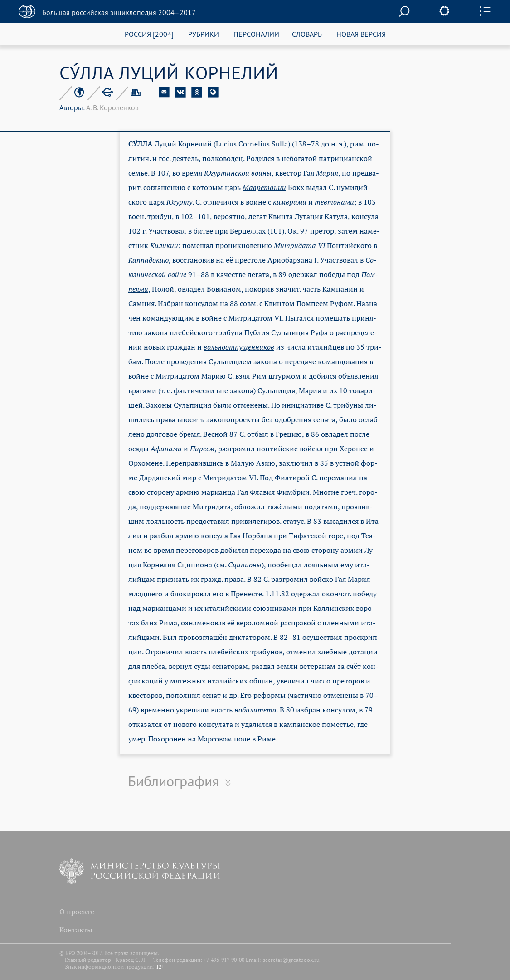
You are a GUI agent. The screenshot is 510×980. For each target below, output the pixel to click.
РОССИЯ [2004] (149, 34)
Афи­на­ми (166, 449)
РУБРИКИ (204, 34)
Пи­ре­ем (202, 449)
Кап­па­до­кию (148, 260)
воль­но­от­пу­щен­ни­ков (239, 347)
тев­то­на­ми (334, 202)
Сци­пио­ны (245, 565)
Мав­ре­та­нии (264, 187)
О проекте (77, 912)
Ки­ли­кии (164, 245)
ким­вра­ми (290, 202)
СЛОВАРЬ (307, 34)
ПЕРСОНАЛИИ (256, 34)
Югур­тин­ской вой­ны (238, 173)
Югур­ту (179, 202)
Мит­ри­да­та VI (299, 245)
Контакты (76, 930)
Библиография (173, 781)
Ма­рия (327, 173)
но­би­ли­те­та (255, 710)
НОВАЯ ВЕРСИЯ (361, 34)
